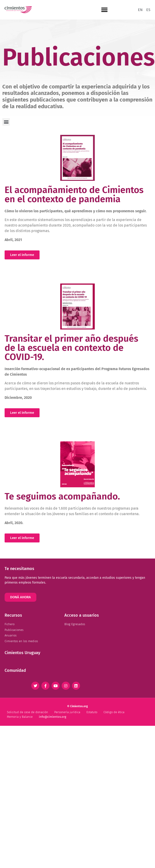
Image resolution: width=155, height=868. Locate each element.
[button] (104, 10)
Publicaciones (79, 57)
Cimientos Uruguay (22, 653)
